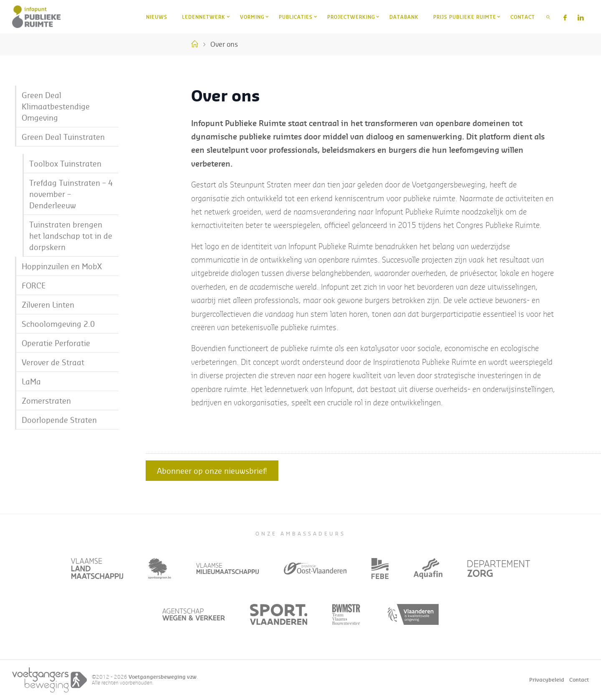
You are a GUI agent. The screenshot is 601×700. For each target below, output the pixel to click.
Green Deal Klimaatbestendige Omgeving (56, 106)
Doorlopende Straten (59, 420)
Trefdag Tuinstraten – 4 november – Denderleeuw (71, 194)
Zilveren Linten (48, 305)
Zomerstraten (46, 401)
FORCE (34, 285)
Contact (579, 680)
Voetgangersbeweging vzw (163, 677)
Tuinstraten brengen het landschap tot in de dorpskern (71, 236)
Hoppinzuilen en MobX (62, 266)
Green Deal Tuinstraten (63, 137)
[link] (548, 17)
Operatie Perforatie (56, 343)
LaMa (31, 381)
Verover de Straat (53, 362)
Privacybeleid (547, 680)
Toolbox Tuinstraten (65, 163)
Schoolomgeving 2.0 (58, 324)
